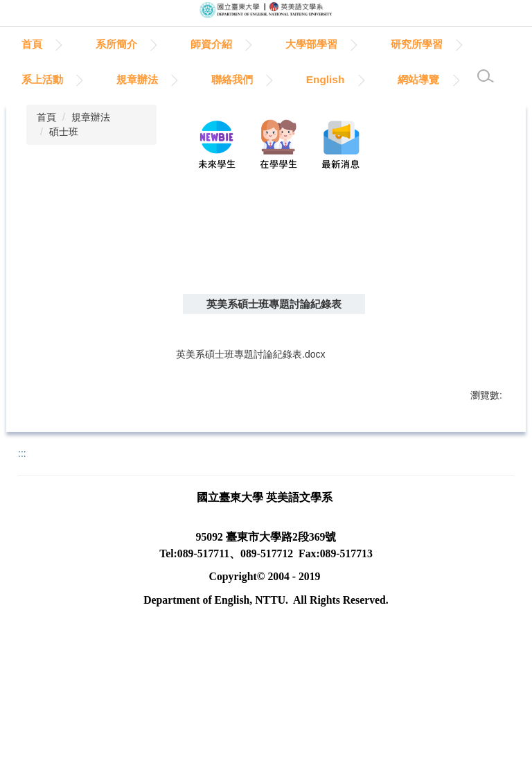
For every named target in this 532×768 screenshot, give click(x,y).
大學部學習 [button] (375, 44)
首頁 (96, 44)
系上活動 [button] (148, 79)
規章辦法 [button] (242, 79)
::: (27, 44)
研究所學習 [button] (47, 79)
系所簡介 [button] (180, 44)
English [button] (431, 79)
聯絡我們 (337, 79)
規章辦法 (91, 152)
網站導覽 (42, 115)
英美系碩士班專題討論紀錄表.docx (260, 390)
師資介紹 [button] (275, 44)
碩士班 (64, 166)
